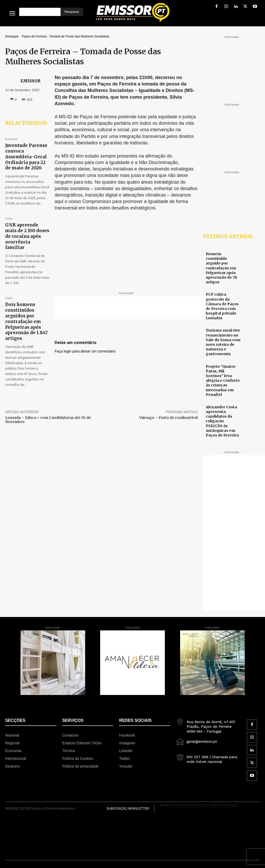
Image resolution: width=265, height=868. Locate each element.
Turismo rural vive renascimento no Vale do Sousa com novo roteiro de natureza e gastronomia (223, 342)
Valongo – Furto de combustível (168, 388)
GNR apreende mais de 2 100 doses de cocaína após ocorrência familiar (27, 222)
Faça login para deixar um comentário (85, 351)
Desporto (12, 139)
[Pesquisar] (72, 12)
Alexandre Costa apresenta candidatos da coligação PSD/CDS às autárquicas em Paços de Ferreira (222, 421)
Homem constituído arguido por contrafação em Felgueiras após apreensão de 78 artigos (221, 268)
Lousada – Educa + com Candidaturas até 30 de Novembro (48, 390)
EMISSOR (30, 81)
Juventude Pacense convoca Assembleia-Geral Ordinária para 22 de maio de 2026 (27, 152)
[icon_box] (209, 725)
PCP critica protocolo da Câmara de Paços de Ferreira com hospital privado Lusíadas (222, 306)
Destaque (12, 36)
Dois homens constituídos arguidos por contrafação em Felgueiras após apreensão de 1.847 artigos (26, 297)
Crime (9, 209)
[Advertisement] (140, 308)
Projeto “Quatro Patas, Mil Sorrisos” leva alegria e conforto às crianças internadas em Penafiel (223, 381)
